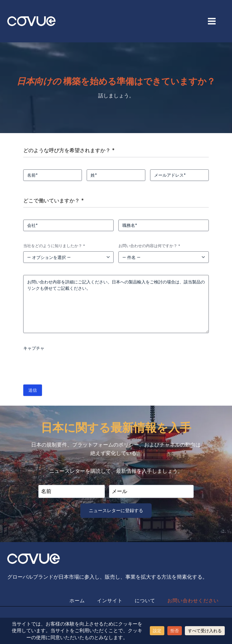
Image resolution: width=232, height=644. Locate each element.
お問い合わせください (193, 601)
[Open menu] (215, 21)
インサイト (110, 601)
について (145, 601)
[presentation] (69, 365)
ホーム (77, 601)
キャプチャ (34, 348)
